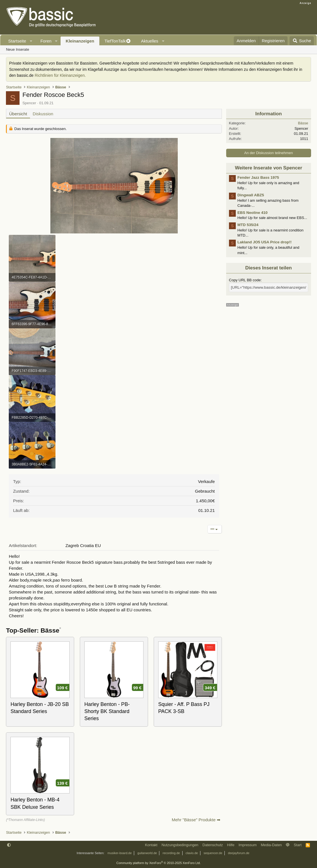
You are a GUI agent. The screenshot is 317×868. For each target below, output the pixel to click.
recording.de (171, 853)
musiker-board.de (120, 853)
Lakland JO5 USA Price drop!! (265, 242)
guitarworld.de (147, 853)
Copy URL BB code (245, 280)
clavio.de (192, 853)
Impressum (248, 845)
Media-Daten (271, 845)
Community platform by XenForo (158, 863)
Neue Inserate (18, 49)
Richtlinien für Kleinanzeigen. (60, 75)
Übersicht (18, 114)
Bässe (303, 123)
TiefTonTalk (115, 41)
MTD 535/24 (248, 225)
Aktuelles (150, 41)
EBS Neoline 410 (253, 213)
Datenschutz (213, 845)
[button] (31, 41)
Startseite (17, 41)
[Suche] (302, 41)
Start (298, 845)
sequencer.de (213, 853)
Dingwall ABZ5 (251, 195)
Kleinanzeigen (80, 41)
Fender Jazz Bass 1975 (258, 177)
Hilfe (231, 845)
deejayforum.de (239, 853)
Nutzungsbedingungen (180, 845)
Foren (46, 41)
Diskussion (43, 114)
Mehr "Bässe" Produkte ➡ (196, 820)
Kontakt (151, 845)
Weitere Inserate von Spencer (269, 168)
